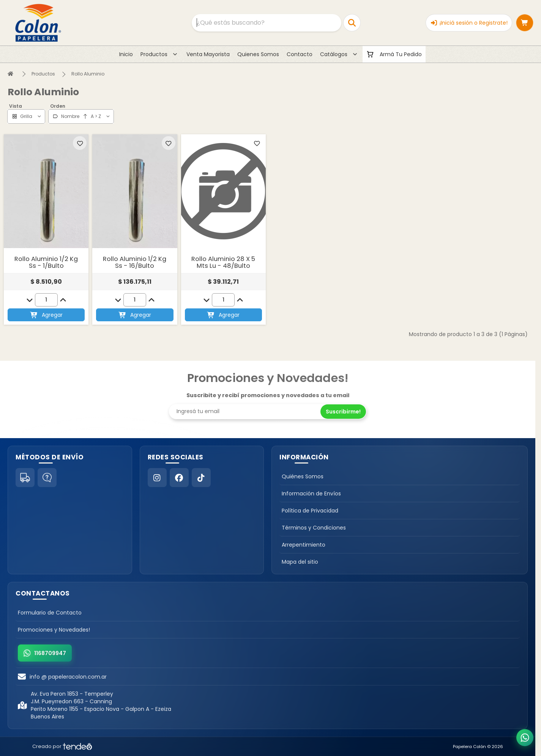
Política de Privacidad (310, 511)
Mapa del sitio (300, 562)
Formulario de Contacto (50, 613)
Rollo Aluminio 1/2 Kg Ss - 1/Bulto (46, 262)
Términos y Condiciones (314, 528)
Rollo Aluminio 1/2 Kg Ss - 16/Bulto (135, 262)
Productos (43, 74)
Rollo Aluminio (88, 74)
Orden (58, 106)
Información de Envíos (311, 494)
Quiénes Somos (303, 476)
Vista (16, 106)
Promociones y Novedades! (54, 630)
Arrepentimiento (304, 545)
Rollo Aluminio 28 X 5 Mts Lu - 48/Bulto (223, 262)
